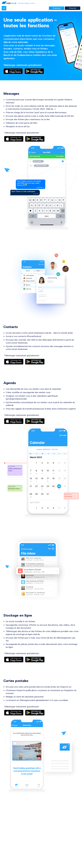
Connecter (57, 8)
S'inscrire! (73, 8)
